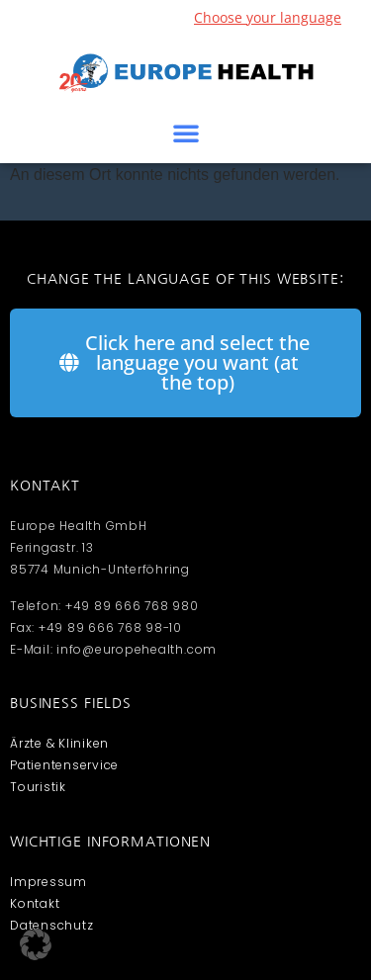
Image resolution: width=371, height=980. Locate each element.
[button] (186, 133)
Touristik (38, 787)
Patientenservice (64, 765)
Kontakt (35, 903)
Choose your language (268, 17)
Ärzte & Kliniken (59, 743)
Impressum (48, 882)
